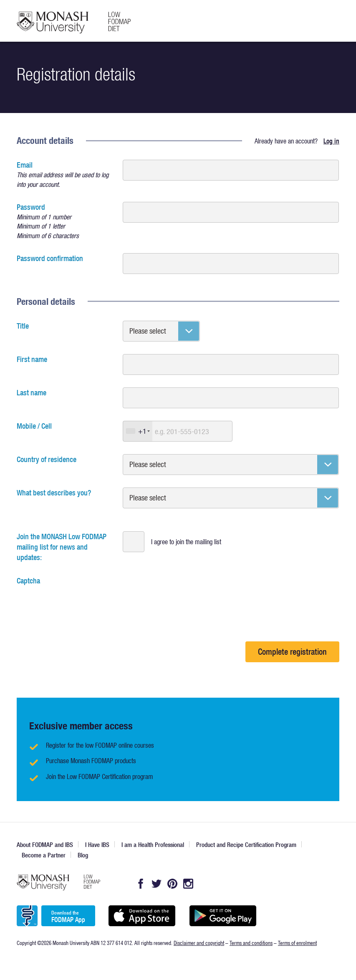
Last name (32, 393)
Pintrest (172, 884)
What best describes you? (54, 493)
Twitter (157, 884)
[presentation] (80, 602)
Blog (83, 855)
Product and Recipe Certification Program (246, 845)
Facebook (141, 884)
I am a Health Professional (153, 845)
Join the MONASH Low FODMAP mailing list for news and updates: (62, 547)
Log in (331, 141)
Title (23, 326)
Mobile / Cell (34, 426)
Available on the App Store (142, 916)
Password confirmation (50, 258)
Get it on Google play (223, 916)
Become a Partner (44, 855)
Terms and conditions (251, 943)
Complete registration (292, 652)
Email (65, 175)
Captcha (28, 581)
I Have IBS (97, 845)
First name (32, 359)
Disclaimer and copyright (199, 943)
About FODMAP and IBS (45, 845)
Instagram (188, 884)
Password (65, 221)
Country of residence (47, 459)
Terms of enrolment (297, 943)
